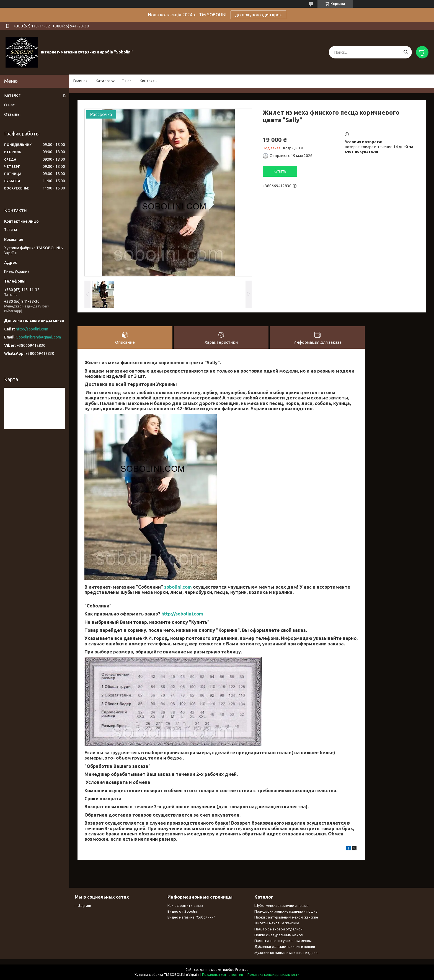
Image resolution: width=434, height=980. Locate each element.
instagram (83, 905)
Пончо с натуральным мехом (279, 935)
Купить (280, 171)
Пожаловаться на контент (224, 975)
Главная (80, 81)
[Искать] (406, 52)
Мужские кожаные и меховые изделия (287, 953)
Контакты (149, 81)
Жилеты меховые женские (277, 923)
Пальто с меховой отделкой (278, 929)
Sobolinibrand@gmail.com (39, 337)
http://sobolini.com (182, 614)
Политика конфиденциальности (273, 975)
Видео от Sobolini (183, 911)
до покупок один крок (258, 15)
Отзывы (12, 114)
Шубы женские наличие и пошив (281, 905)
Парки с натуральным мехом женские (286, 917)
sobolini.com (178, 587)
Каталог (103, 81)
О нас (126, 81)
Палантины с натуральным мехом (283, 941)
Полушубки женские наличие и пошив (286, 911)
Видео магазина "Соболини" (191, 917)
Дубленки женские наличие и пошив (285, 946)
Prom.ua (242, 970)
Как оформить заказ (185, 905)
